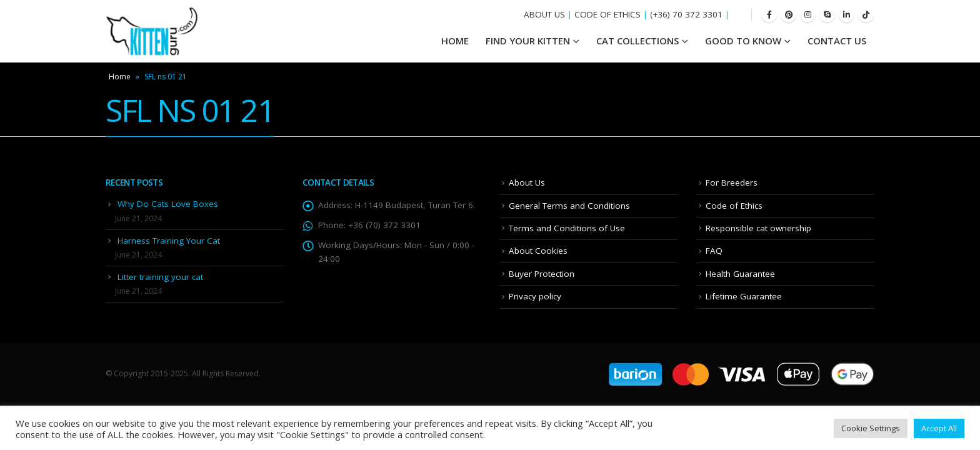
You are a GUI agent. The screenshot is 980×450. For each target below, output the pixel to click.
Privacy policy (535, 296)
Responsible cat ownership (758, 228)
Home (120, 77)
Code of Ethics (734, 206)
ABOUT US (544, 14)
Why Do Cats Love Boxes (168, 204)
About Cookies (538, 251)
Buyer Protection (542, 274)
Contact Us (837, 41)
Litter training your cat (160, 277)
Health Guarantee (740, 274)
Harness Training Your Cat (169, 241)
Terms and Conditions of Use (567, 228)
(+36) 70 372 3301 (686, 14)
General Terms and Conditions (569, 206)
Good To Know (743, 41)
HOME (455, 41)
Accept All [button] (939, 428)
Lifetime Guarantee (744, 296)
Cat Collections (637, 41)
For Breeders (732, 182)
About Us (527, 182)
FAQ (714, 251)
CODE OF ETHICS (607, 14)
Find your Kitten (528, 41)
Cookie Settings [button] (871, 428)
